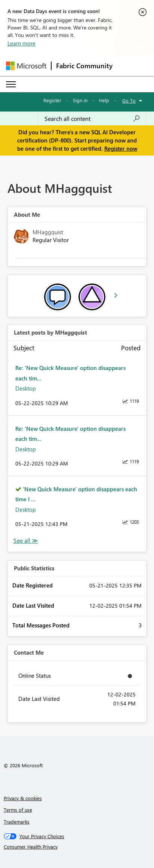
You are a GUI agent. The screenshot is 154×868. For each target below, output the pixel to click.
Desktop (26, 388)
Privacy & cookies (23, 798)
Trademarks (17, 822)
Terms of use (18, 810)
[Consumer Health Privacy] (77, 847)
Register (52, 100)
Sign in (80, 100)
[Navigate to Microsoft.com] (26, 66)
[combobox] (92, 119)
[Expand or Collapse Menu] (11, 84)
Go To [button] (129, 101)
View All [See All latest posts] (26, 541)
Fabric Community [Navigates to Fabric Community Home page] (84, 66)
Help (104, 100)
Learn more (21, 43)
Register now (121, 148)
